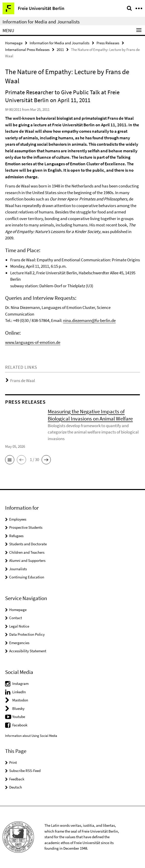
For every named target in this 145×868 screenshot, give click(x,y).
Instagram (20, 683)
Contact (16, 618)
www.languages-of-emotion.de (33, 342)
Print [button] (13, 762)
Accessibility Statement (28, 651)
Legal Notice (19, 626)
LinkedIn (19, 692)
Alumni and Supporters (27, 560)
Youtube (19, 717)
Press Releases (108, 43)
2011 (60, 50)
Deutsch (16, 787)
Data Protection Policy (27, 634)
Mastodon (20, 700)
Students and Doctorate (28, 544)
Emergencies (19, 643)
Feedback (17, 779)
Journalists (18, 569)
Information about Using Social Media (31, 736)
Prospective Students (26, 527)
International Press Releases (27, 50)
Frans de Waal (23, 381)
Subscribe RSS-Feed (25, 771)
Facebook (20, 725)
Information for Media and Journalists (41, 22)
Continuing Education (27, 577)
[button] (10, 460)
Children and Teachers (27, 552)
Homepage (14, 43)
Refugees (16, 536)
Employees (18, 519)
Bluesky (18, 708)
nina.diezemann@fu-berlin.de (89, 320)
